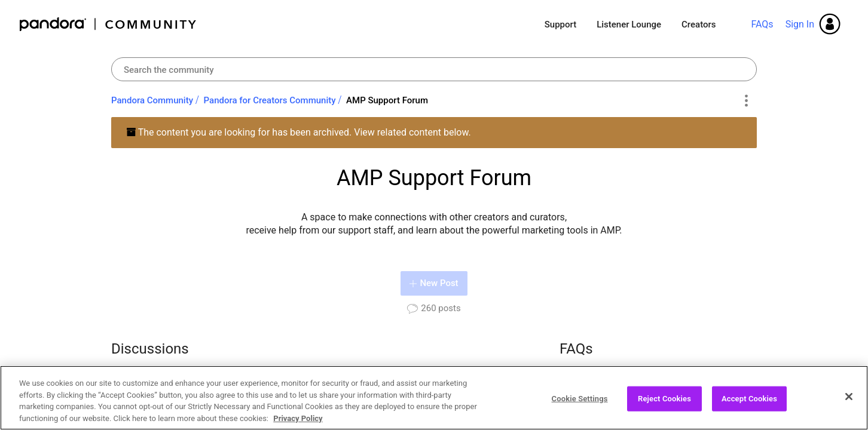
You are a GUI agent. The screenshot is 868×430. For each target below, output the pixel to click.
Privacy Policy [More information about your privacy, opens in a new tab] (298, 424)
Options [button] (746, 101)
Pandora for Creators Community (270, 100)
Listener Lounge (629, 24)
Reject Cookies (664, 405)
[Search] (434, 69)
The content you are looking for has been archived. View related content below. (299, 132)
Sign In (800, 24)
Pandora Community (109, 24)
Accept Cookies (749, 405)
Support (560, 24)
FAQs (762, 24)
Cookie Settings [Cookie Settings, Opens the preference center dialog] (580, 405)
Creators (699, 24)
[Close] (849, 403)
